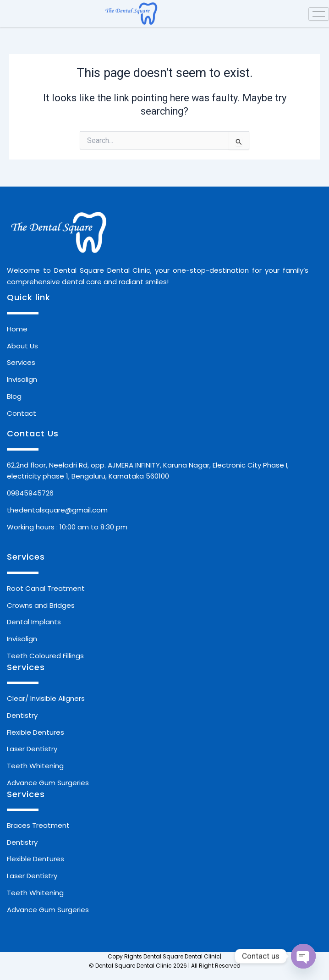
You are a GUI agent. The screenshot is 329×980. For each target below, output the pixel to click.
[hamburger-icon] (319, 14)
